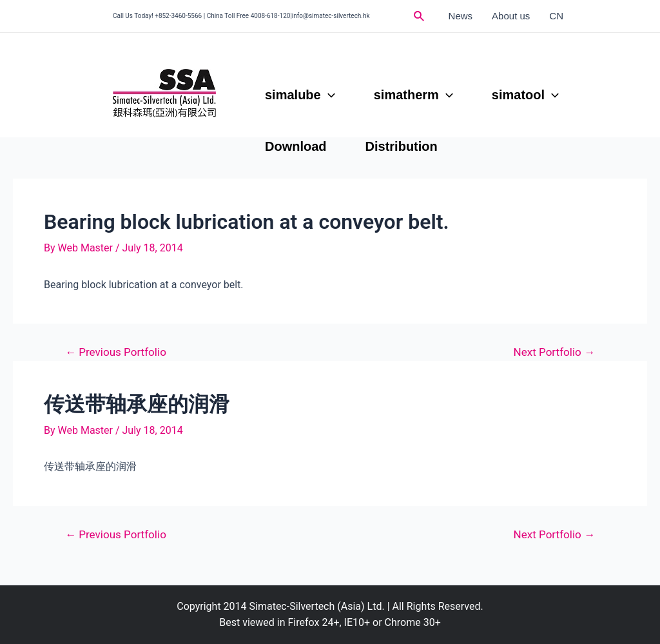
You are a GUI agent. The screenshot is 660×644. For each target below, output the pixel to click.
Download (296, 146)
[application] (328, 95)
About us (511, 16)
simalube (300, 95)
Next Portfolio (555, 352)
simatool (525, 95)
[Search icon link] (420, 16)
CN (556, 16)
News (461, 16)
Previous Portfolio (116, 352)
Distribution (402, 146)
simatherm (413, 95)
